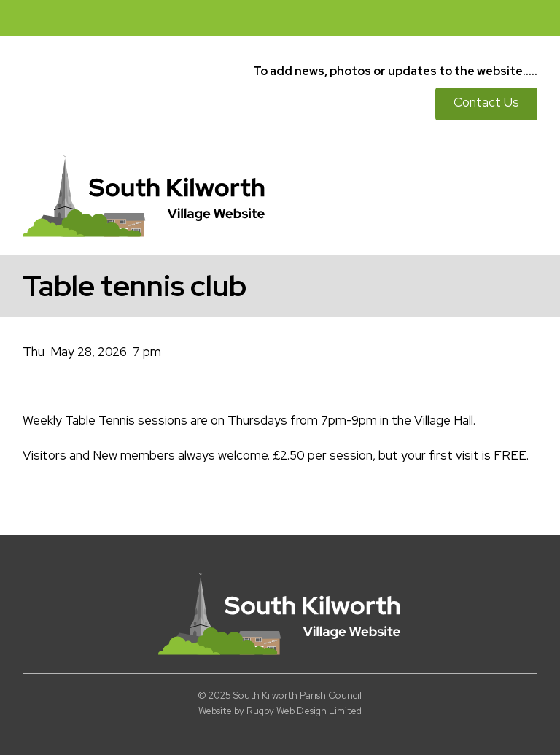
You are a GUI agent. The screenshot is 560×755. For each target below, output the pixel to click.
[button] (542, 18)
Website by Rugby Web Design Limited (280, 711)
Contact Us (486, 102)
